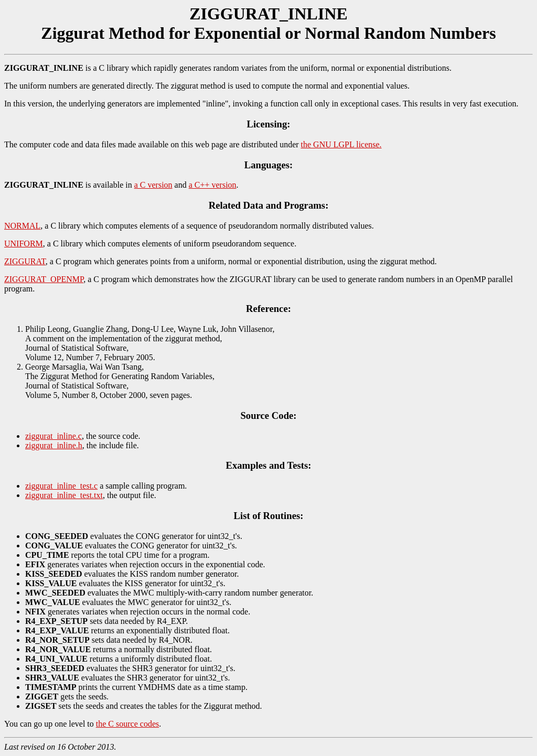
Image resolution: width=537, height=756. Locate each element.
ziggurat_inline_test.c (61, 486)
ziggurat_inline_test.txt (64, 495)
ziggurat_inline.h (54, 445)
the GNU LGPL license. (341, 144)
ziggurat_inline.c (53, 436)
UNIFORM (24, 244)
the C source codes (127, 724)
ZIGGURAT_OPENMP (44, 279)
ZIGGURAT (25, 261)
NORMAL (22, 226)
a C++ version (213, 185)
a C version (153, 185)
